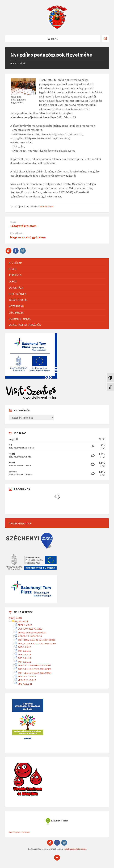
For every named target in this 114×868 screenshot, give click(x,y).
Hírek (23, 63)
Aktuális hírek (47, 206)
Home (13, 63)
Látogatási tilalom (23, 226)
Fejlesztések (22, 621)
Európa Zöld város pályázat (32, 633)
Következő (16, 233)
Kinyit (12, 618)
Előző (13, 222)
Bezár (19, 618)
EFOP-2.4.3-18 (25, 625)
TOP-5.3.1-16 (24, 662)
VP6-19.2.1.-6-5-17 (27, 676)
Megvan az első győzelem (28, 237)
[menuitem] (57, 263)
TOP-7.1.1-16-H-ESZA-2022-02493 (35, 669)
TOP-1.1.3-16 (24, 647)
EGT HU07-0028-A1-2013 (30, 629)
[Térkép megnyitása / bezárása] (105, 39)
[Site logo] (57, 28)
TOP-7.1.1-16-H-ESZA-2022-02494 (35, 673)
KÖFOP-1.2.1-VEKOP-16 (30, 636)
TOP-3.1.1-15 (24, 658)
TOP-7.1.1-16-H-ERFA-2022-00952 (35, 665)
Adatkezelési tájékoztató (76, 849)
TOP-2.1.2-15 (24, 654)
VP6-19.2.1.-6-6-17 (27, 680)
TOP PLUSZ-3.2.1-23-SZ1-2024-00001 (37, 640)
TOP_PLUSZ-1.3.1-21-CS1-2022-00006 (37, 643)
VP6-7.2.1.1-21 (25, 684)
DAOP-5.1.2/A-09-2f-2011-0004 (19, 832)
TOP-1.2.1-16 (24, 651)
